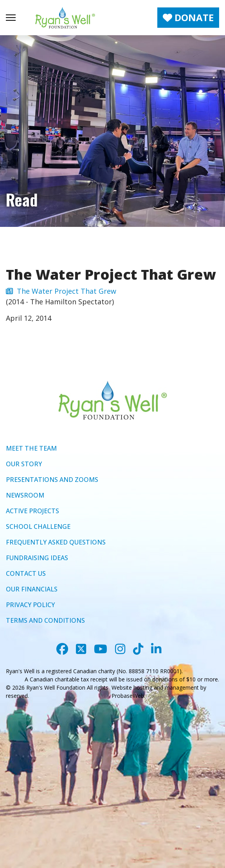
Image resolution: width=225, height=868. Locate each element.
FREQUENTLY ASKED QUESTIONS (56, 542)
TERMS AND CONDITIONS (45, 620)
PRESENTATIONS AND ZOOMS (52, 480)
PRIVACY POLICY (30, 605)
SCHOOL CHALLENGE (38, 527)
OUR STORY (24, 464)
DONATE (188, 17)
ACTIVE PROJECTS (32, 511)
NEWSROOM (25, 495)
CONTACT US (26, 573)
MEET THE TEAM (31, 448)
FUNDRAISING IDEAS (37, 558)
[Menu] (11, 18)
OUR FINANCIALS (32, 589)
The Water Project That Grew (61, 291)
